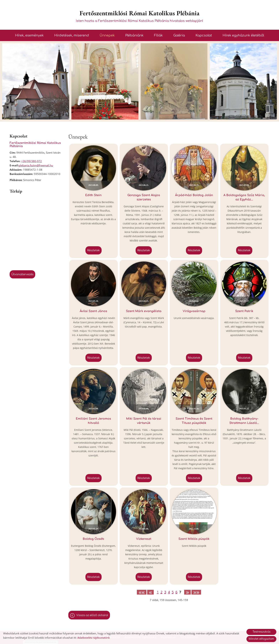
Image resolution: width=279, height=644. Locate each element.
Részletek (94, 250)
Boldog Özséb (93, 539)
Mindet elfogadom (261, 639)
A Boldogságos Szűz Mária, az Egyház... (244, 197)
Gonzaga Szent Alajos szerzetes (144, 197)
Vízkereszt (144, 539)
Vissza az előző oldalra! (92, 615)
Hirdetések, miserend (72, 35)
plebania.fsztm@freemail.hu (36, 165)
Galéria (179, 35)
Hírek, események (29, 35)
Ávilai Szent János (93, 311)
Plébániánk (134, 35)
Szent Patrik (244, 311)
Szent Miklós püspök (194, 539)
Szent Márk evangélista (144, 311)
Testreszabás (261, 632)
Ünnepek (107, 35)
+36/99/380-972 (31, 161)
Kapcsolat (204, 35)
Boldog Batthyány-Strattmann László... (244, 421)
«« (142, 592)
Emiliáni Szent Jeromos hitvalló (93, 421)
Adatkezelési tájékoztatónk (94, 638)
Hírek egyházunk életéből (243, 35)
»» (196, 592)
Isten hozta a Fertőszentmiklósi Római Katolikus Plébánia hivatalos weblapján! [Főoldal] (139, 16)
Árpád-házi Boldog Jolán (194, 195)
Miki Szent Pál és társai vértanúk (144, 421)
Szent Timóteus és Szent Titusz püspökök (194, 421)
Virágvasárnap (194, 311)
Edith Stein (93, 195)
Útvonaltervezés (22, 274)
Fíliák (158, 35)
